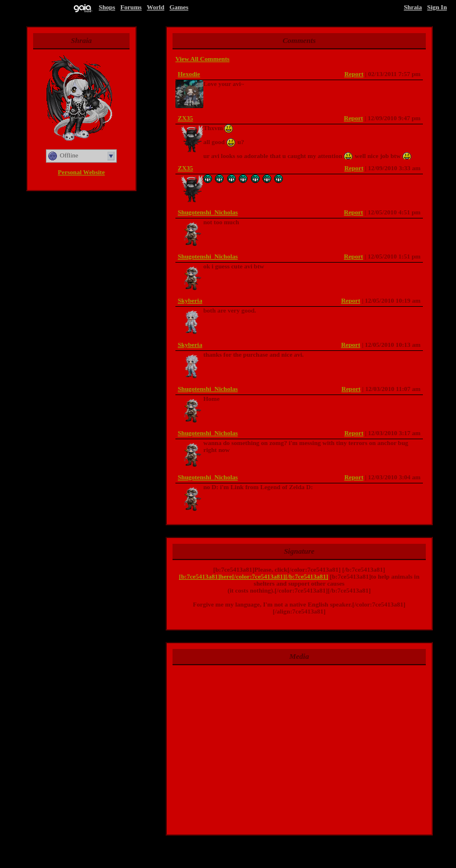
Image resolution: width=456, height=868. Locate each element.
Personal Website (82, 172)
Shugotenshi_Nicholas (208, 212)
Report (354, 74)
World (156, 7)
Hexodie (189, 74)
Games (179, 7)
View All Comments (202, 59)
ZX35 (185, 118)
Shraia (413, 7)
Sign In (437, 7)
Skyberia (190, 300)
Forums (131, 7)
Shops (107, 7)
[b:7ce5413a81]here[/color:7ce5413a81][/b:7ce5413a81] (254, 576)
